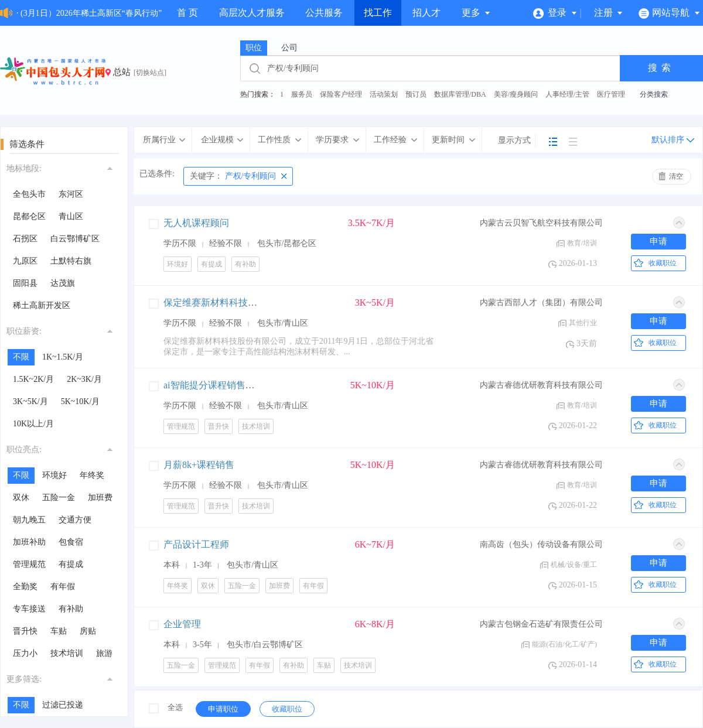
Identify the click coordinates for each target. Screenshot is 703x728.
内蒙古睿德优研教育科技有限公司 (541, 385)
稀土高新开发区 (42, 305)
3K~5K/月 (30, 401)
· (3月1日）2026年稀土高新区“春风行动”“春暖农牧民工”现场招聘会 (138, 13)
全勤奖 (25, 587)
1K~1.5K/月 (63, 357)
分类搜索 (654, 94)
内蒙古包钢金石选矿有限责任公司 (541, 624)
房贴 (88, 631)
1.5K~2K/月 (33, 379)
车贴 (59, 631)
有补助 (71, 609)
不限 (21, 357)
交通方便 (75, 520)
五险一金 (59, 498)
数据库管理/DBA (460, 94)
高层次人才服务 (252, 13)
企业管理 (182, 624)
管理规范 (29, 564)
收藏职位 (663, 263)
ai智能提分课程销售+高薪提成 (226, 385)
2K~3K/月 (84, 379)
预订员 (416, 94)
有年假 (63, 587)
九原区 (25, 261)
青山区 (71, 216)
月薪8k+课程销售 (199, 465)
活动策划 (384, 94)
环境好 (54, 475)
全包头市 (29, 194)
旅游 (104, 653)
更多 (476, 13)
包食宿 (71, 542)
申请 (658, 241)
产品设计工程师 (196, 544)
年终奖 (92, 475)
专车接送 (29, 609)
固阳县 (25, 283)
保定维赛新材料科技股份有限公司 (234, 303)
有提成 (71, 564)
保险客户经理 (341, 94)
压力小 (25, 653)
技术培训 (67, 653)
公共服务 (324, 13)
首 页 (187, 13)
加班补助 (29, 542)
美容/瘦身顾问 (516, 94)
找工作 (378, 13)
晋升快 (25, 631)
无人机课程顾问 (196, 223)
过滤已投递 (63, 705)
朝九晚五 (29, 520)
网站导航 (669, 13)
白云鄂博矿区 (75, 239)
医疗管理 (611, 94)
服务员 (302, 94)
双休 (21, 498)
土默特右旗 (71, 261)
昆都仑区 (29, 216)
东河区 (71, 194)
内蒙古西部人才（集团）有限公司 (541, 303)
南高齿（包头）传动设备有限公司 (541, 544)
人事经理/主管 (567, 94)
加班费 (100, 498)
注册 (609, 13)
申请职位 (223, 709)
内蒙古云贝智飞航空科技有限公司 (541, 223)
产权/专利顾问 (233, 176)
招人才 (426, 13)
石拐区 (25, 239)
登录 (555, 13)
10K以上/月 (33, 424)
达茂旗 (63, 283)
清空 (676, 176)
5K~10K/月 (81, 401)
